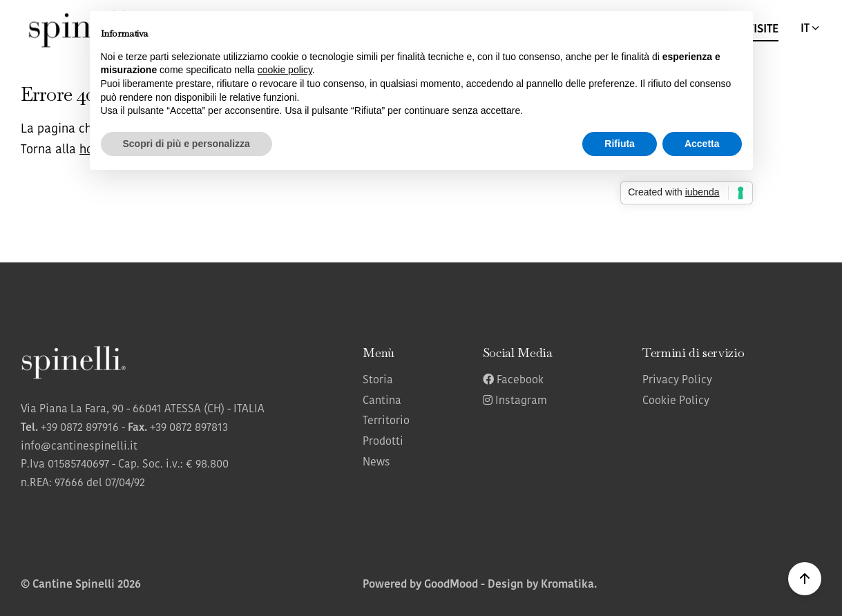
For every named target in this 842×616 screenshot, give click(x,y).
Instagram (515, 401)
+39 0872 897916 (80, 428)
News (376, 463)
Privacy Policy (677, 381)
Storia (378, 381)
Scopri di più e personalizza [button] (186, 144)
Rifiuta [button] (620, 144)
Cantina (382, 401)
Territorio (386, 421)
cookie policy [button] (285, 70)
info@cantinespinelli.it (79, 447)
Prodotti (383, 442)
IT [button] (811, 28)
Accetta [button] (702, 144)
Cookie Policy (676, 401)
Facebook (513, 381)
